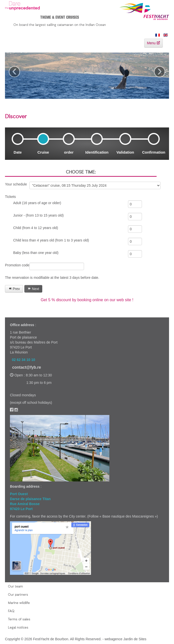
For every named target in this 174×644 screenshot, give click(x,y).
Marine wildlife (19, 603)
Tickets (10, 197)
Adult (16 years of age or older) (37, 203)
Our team (15, 586)
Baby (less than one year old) (36, 253)
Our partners (18, 595)
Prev (14, 289)
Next (33, 289)
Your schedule (16, 184)
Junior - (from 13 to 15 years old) (38, 215)
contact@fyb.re (27, 367)
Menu (153, 43)
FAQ (11, 611)
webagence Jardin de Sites (126, 639)
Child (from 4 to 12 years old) (36, 228)
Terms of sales (19, 619)
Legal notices (18, 628)
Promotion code (17, 265)
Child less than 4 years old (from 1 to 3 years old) (51, 240)
